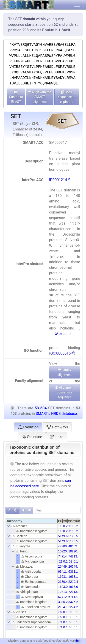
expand (63, 334)
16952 (62, 577)
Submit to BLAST (16, 97)
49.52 (67, 566)
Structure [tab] (32, 437)
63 (60, 622)
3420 (72, 602)
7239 (72, 592)
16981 (73, 577)
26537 (73, 566)
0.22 (66, 526)
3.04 (77, 587)
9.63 (66, 536)
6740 (62, 597)
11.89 (67, 572)
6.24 (66, 602)
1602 (62, 587)
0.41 (66, 582)
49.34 (78, 566)
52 (60, 561)
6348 (62, 572)
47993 (62, 546)
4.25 (77, 607)
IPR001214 (60, 180)
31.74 (67, 577)
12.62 (67, 597)
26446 (62, 566)
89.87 (67, 546)
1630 (72, 587)
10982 (62, 551)
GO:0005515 (62, 353)
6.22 (77, 602)
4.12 (66, 607)
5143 (62, 536)
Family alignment (64, 372)
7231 (62, 592)
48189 (73, 546)
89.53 (78, 546)
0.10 (66, 561)
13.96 (78, 556)
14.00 (67, 556)
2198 (62, 607)
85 (60, 612)
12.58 (78, 597)
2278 (72, 607)
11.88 (78, 572)
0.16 (66, 612)
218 (61, 582)
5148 (72, 536)
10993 (73, 551)
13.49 (78, 592)
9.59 (77, 536)
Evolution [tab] (28, 427)
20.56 (67, 551)
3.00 (66, 587)
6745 (72, 597)
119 (61, 526)
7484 (72, 556)
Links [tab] (57, 437)
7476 (62, 556)
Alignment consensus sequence (64, 392)
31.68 (78, 577)
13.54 (67, 592)
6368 (72, 572)
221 (71, 582)
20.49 (78, 551)
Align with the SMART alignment (40, 97)
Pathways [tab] (57, 427)
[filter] (57, 510)
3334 (62, 602)
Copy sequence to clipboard (67, 97)
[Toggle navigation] (77, 5)
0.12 (66, 622)
